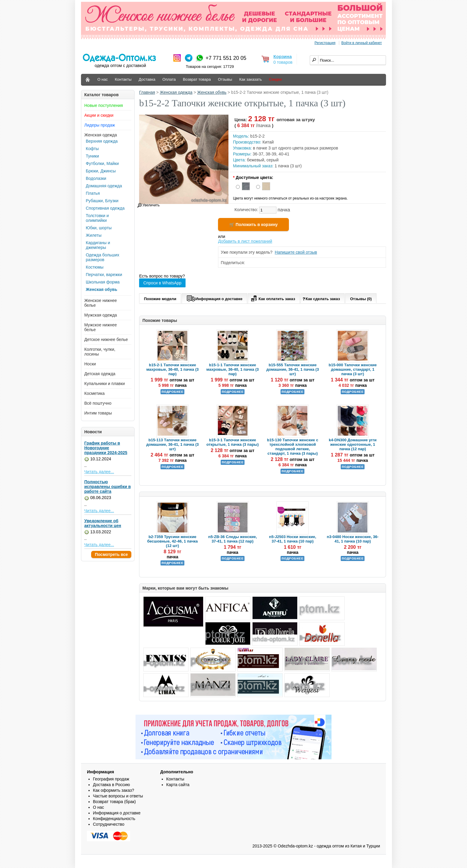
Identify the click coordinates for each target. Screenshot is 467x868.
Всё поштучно (98, 403)
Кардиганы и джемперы (98, 245)
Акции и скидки (99, 115)
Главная (147, 92)
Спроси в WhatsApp (162, 283)
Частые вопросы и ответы (118, 796)
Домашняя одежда (104, 186)
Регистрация (325, 43)
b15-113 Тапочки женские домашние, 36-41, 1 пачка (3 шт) (172, 444)
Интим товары (98, 413)
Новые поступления (104, 105)
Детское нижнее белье (106, 339)
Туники (92, 156)
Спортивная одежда (105, 208)
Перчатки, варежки (104, 275)
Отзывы (225, 79)
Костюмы (95, 267)
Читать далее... (99, 472)
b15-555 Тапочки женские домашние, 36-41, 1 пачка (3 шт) (292, 369)
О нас (103, 79)
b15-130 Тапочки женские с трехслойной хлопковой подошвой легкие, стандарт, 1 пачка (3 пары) (292, 447)
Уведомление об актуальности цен (103, 523)
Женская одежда (101, 135)
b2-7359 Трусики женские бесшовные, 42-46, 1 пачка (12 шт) (172, 541)
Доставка (147, 79)
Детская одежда (100, 374)
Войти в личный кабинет (362, 43)
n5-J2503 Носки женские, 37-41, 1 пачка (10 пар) (292, 539)
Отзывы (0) (361, 299)
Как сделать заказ (321, 299)
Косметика (94, 393)
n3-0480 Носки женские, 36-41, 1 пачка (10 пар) (353, 539)
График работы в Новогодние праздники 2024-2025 (106, 448)
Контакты (123, 79)
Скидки (275, 79)
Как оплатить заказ (272, 298)
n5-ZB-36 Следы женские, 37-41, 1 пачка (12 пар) (233, 539)
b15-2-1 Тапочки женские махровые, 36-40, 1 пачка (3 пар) (172, 369)
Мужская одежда (101, 315)
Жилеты (94, 235)
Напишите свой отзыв (296, 252)
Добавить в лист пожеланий (245, 241)
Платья (93, 193)
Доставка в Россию (111, 785)
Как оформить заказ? (113, 790)
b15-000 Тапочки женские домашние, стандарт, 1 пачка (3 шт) (353, 369)
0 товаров (283, 62)
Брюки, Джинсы (101, 171)
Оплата (169, 79)
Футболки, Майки (102, 163)
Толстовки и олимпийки (97, 218)
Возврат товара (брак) (114, 802)
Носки (90, 364)
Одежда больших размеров (103, 257)
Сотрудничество (109, 824)
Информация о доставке (214, 298)
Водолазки (96, 178)
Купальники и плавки (105, 384)
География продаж (111, 779)
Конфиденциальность (114, 819)
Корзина (282, 56)
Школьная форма (103, 282)
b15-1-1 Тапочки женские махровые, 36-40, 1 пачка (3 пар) (233, 369)
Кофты (92, 149)
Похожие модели (160, 299)
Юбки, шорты (99, 228)
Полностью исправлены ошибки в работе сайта (108, 487)
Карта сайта (178, 785)
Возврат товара (197, 79)
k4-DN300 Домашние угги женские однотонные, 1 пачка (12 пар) (353, 444)
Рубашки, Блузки (102, 201)
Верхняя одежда (102, 141)
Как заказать (250, 79)
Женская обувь (102, 289)
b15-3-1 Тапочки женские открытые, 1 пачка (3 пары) (233, 442)
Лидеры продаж (100, 125)
